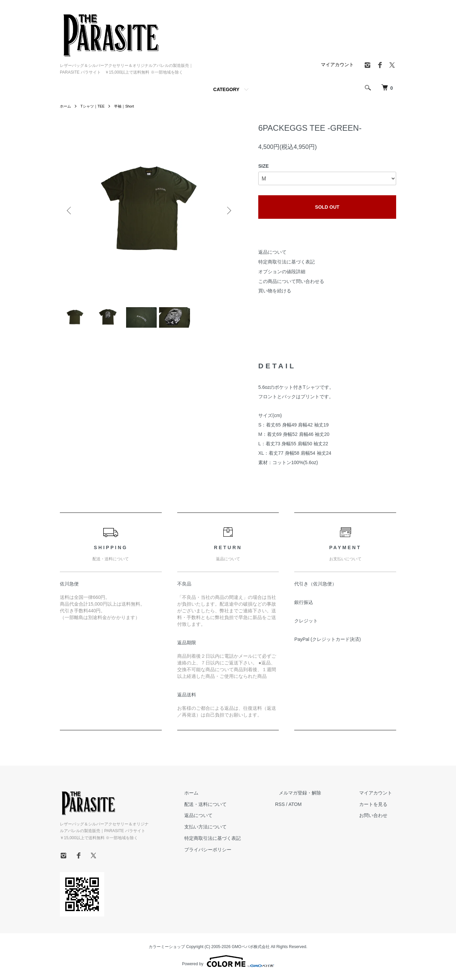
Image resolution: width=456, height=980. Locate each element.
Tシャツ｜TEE (95, 106)
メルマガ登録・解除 (312, 795)
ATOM (311, 807)
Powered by (228, 964)
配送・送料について (225, 807)
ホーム (66, 106)
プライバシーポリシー (227, 852)
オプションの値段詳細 (282, 272)
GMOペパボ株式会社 (251, 949)
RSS (295, 807)
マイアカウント (337, 65)
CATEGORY (226, 89)
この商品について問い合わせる (291, 281)
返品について (272, 252)
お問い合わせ (377, 818)
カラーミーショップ (167, 949)
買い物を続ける (275, 291)
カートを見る (377, 807)
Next (228, 210)
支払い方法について (225, 830)
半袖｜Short (128, 106)
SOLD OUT (327, 207)
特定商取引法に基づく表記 (287, 262)
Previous (70, 210)
